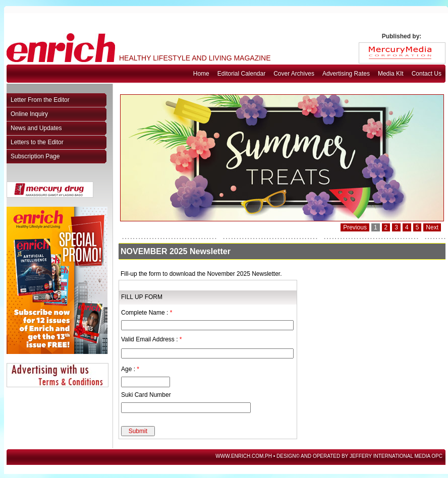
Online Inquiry (29, 114)
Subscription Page (35, 156)
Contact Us (427, 74)
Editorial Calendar (241, 74)
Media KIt (391, 74)
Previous (355, 227)
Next (432, 227)
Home (201, 74)
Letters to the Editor (37, 142)
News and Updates (36, 128)
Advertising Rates (346, 74)
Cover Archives (294, 74)
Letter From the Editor (40, 100)
